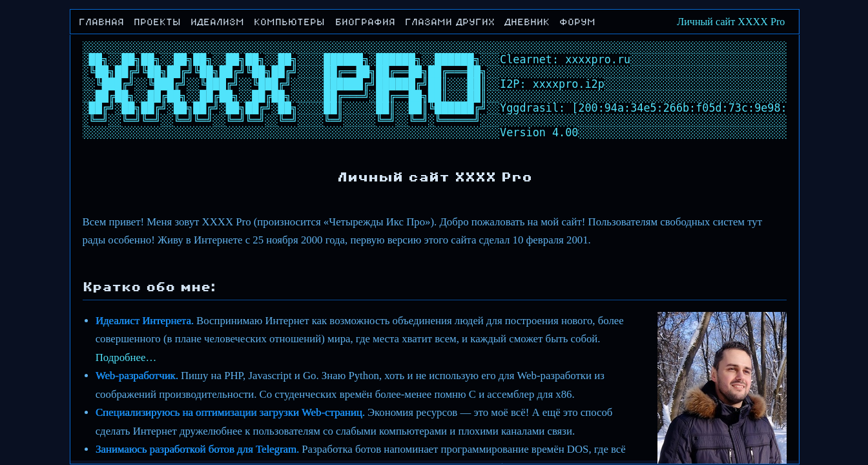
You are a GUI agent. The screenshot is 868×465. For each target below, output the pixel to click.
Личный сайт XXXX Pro (731, 22)
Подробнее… (126, 357)
